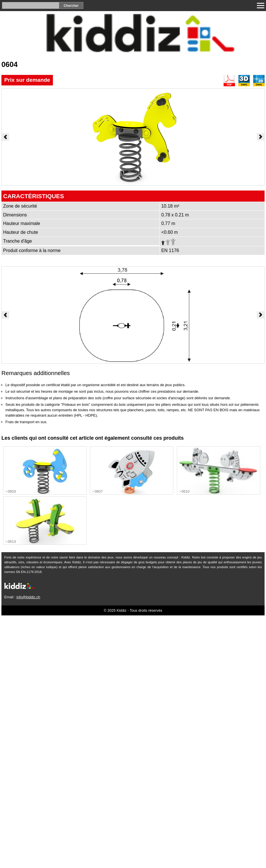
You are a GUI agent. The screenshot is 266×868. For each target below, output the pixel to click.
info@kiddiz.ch (28, 597)
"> (45, 471)
